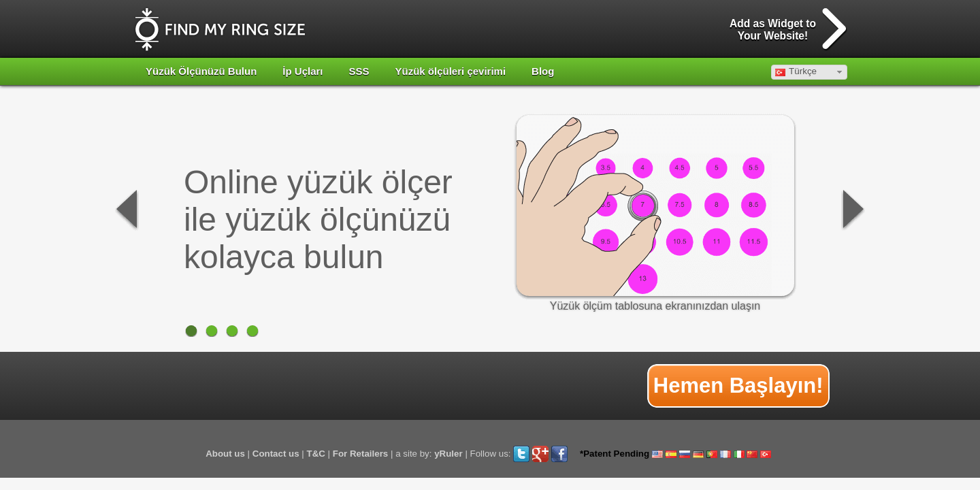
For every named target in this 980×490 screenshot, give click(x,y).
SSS (359, 71)
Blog (543, 71)
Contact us (276, 454)
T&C (316, 454)
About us (225, 454)
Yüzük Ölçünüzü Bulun (201, 71)
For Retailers (360, 454)
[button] (809, 72)
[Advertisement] (385, 386)
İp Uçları (303, 71)
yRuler (448, 454)
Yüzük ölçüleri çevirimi (451, 71)
